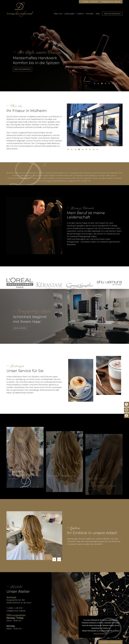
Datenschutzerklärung (100, 634)
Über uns (58, 14)
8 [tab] (121, 84)
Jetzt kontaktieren (112, 14)
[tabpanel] (64, 52)
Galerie (80, 14)
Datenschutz (116, 642)
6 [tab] (113, 84)
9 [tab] (98, 150)
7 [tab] (117, 84)
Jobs (98, 14)
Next (59, 559)
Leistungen (70, 14)
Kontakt (90, 14)
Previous (54, 559)
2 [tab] (99, 84)
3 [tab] (102, 84)
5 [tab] (110, 84)
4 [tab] (106, 84)
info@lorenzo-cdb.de (111, 2)
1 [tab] (95, 84)
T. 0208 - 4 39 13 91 (89, 2)
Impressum (105, 642)
